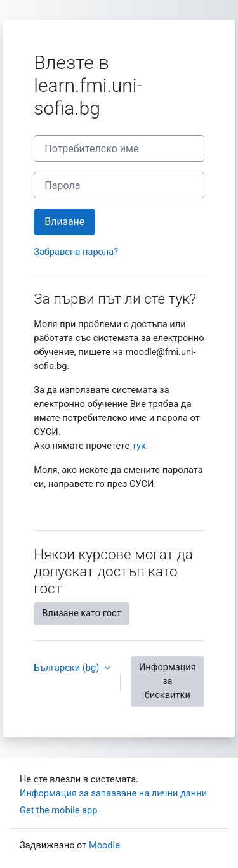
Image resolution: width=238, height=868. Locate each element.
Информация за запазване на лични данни (113, 793)
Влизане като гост (82, 613)
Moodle (104, 845)
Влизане (64, 222)
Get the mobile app (58, 810)
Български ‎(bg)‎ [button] (68, 668)
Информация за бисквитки (168, 681)
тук (139, 446)
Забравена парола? (76, 252)
